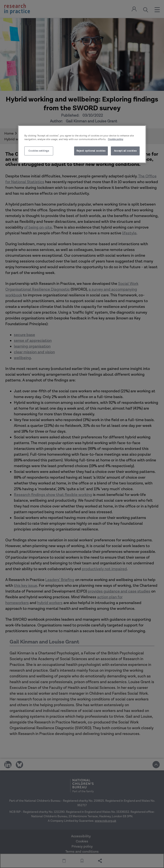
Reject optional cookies (91, 151)
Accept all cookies (125, 151)
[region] (82, 144)
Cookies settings (39, 151)
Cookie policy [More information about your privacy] (116, 139)
